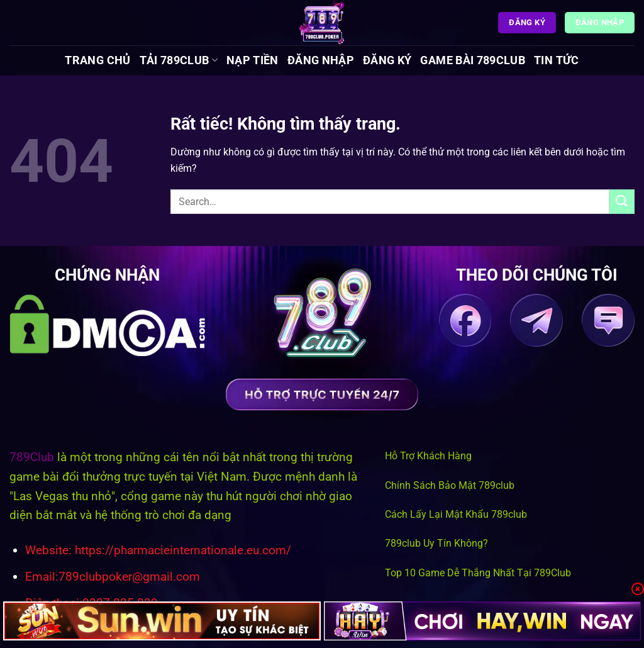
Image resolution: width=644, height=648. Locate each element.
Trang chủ (97, 60)
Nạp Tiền (253, 60)
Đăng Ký (387, 60)
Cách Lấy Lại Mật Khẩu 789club (456, 514)
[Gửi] (622, 202)
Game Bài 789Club (473, 60)
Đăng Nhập (321, 60)
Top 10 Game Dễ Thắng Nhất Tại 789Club (478, 573)
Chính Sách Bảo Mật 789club (450, 485)
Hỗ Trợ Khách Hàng (428, 456)
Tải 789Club (179, 60)
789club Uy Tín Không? (436, 543)
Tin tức (556, 60)
